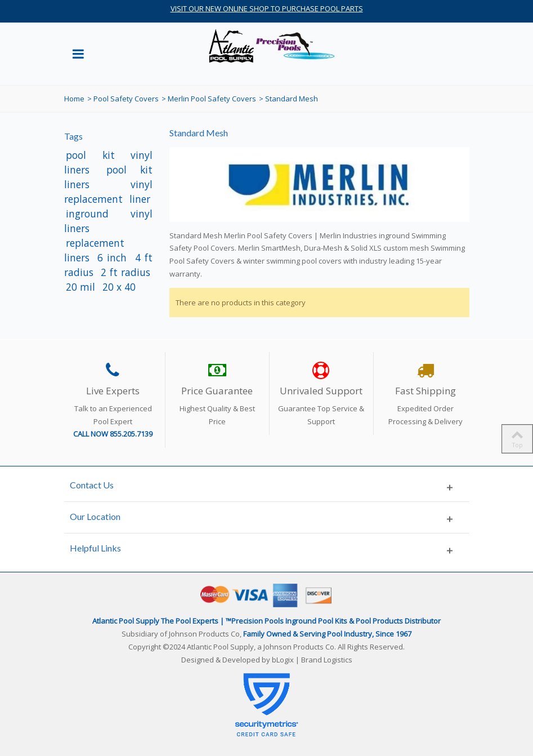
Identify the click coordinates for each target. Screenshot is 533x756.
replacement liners (95, 250)
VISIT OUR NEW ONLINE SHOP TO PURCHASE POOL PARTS (267, 8)
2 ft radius (126, 272)
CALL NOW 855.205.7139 (113, 434)
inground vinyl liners (109, 221)
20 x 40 (119, 287)
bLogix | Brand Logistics (312, 660)
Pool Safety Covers (126, 99)
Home (74, 99)
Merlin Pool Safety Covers (212, 99)
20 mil (82, 287)
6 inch (114, 257)
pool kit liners (109, 177)
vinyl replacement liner (109, 192)
